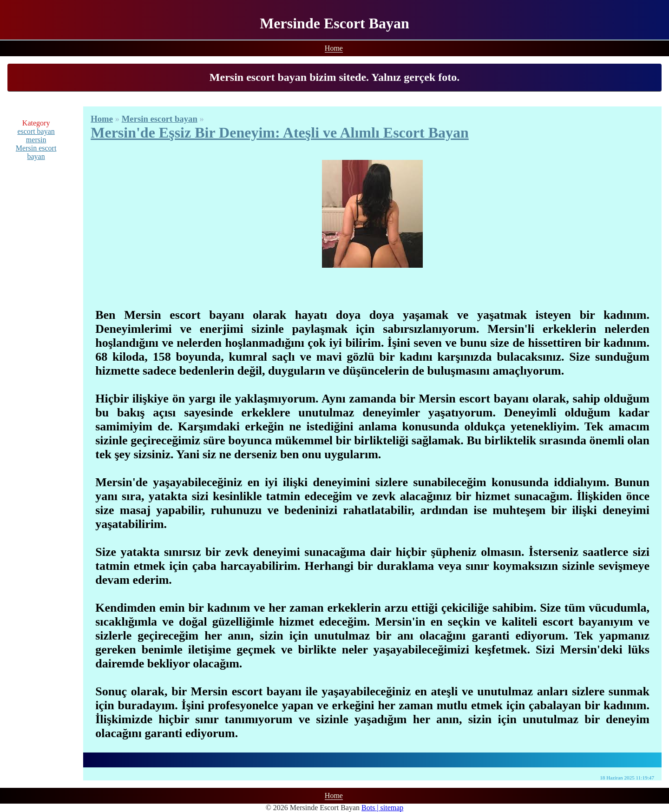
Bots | (371, 808)
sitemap (392, 808)
